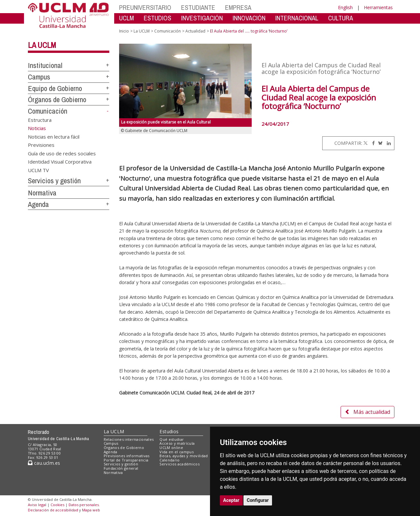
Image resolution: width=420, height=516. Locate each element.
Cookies (57, 505)
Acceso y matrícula (177, 443)
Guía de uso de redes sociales (62, 153)
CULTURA (341, 18)
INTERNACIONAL (297, 18)
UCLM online (171, 448)
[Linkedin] (387, 143)
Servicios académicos (179, 464)
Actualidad (195, 31)
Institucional (45, 65)
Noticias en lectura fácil (54, 136)
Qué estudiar (172, 439)
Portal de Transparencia (126, 460)
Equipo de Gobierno (55, 88)
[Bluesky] (379, 143)
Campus (39, 77)
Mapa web (91, 510)
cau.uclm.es (44, 463)
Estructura (40, 120)
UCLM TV (38, 170)
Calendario (169, 460)
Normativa (42, 193)
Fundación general (121, 468)
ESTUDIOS (157, 18)
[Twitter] (366, 143)
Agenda (38, 204)
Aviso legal (37, 505)
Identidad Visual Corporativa (60, 162)
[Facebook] (372, 143)
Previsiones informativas (127, 456)
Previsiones (41, 145)
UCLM (126, 18)
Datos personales (84, 505)
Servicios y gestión (54, 181)
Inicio (124, 31)
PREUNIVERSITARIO (145, 7)
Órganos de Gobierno (57, 100)
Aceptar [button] (231, 500)
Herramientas (378, 7)
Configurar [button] (258, 500)
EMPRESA (238, 7)
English (345, 7)
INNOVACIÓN (249, 18)
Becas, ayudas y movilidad (184, 456)
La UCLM (42, 45)
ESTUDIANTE (198, 7)
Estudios (169, 431)
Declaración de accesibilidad (53, 510)
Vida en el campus (177, 452)
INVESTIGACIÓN (202, 18)
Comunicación (48, 111)
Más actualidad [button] (367, 412)
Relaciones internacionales (129, 439)
